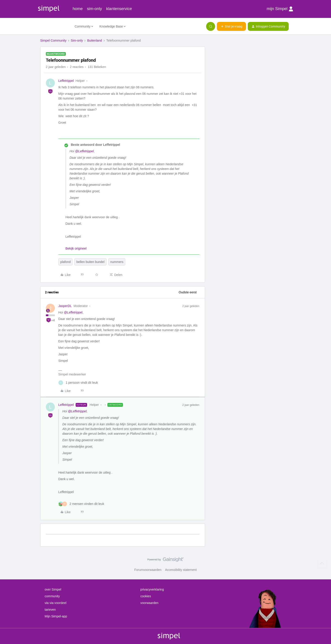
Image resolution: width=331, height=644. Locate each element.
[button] (231, 26)
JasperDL (65, 306)
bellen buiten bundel (90, 262)
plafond (66, 262)
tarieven (50, 610)
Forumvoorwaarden (148, 570)
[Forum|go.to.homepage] (55, 26)
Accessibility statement (181, 570)
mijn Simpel (280, 9)
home (78, 9)
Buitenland (94, 40)
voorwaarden (149, 603)
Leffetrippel (66, 81)
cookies (146, 596)
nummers (117, 262)
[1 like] (78, 383)
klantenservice (119, 9)
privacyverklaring (152, 589)
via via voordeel (56, 603)
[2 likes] (81, 504)
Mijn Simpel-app (56, 616)
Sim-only (77, 40)
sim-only (94, 9)
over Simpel (53, 589)
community (52, 596)
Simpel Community (53, 40)
